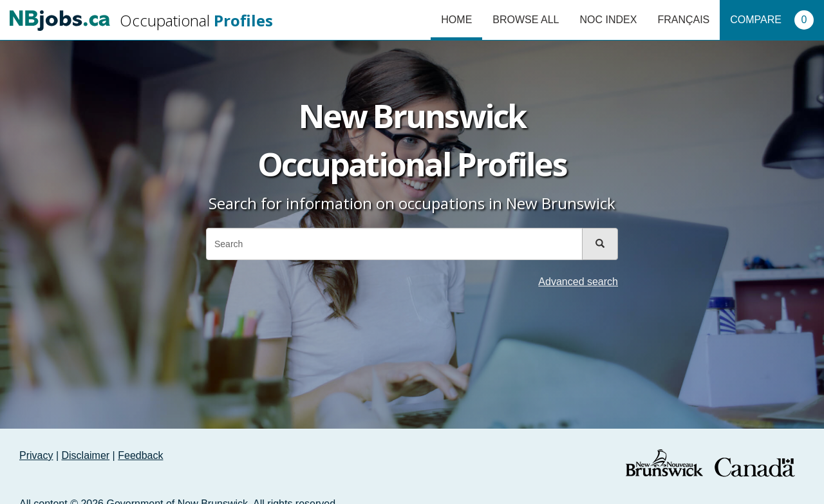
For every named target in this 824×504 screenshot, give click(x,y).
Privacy (36, 455)
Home (456, 20)
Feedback (140, 455)
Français (683, 20)
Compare (772, 20)
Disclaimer (86, 455)
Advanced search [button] (578, 282)
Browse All (526, 20)
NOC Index (608, 20)
